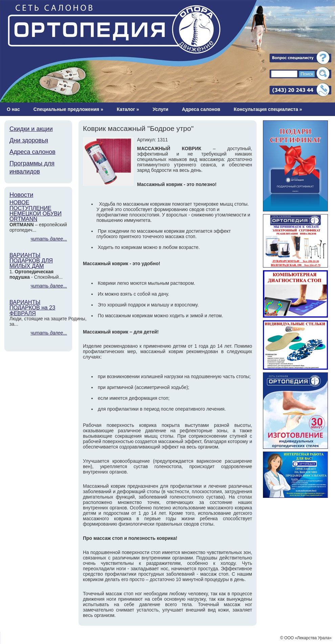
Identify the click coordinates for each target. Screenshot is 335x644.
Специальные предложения (68, 109)
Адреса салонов (201, 109)
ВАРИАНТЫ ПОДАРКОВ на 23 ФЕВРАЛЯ (32, 308)
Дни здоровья (29, 140)
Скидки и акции (31, 129)
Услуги (161, 109)
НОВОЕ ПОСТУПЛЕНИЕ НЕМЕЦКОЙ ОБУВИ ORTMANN (36, 211)
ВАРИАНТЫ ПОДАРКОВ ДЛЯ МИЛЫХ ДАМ (31, 261)
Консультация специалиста (268, 109)
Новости (21, 195)
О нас (13, 109)
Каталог (128, 109)
